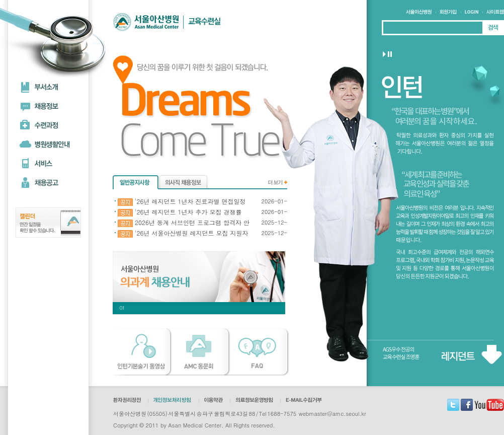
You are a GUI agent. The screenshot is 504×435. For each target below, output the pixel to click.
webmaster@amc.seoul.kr (332, 414)
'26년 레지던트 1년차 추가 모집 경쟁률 (180, 212)
